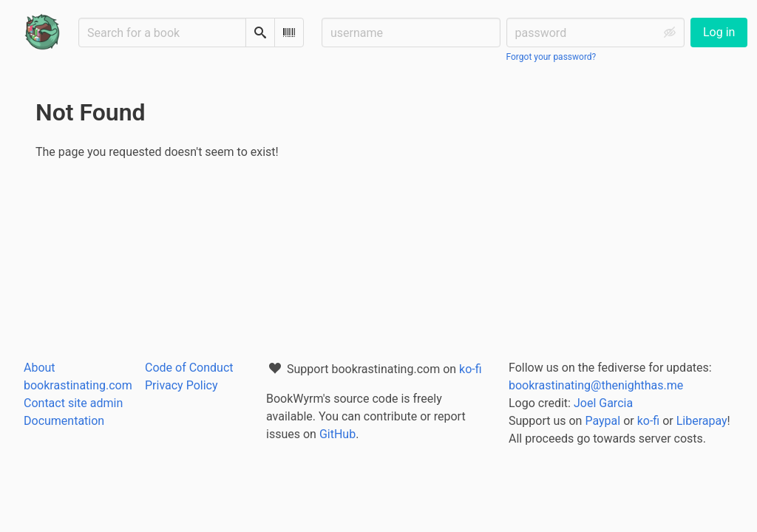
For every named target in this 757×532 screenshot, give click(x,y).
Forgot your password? (551, 57)
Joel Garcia (603, 403)
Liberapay (702, 421)
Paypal (602, 421)
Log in (719, 32)
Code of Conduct (189, 368)
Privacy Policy (181, 385)
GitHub (337, 434)
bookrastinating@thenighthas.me (596, 385)
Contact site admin (73, 403)
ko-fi (471, 369)
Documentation (64, 421)
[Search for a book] (162, 33)
